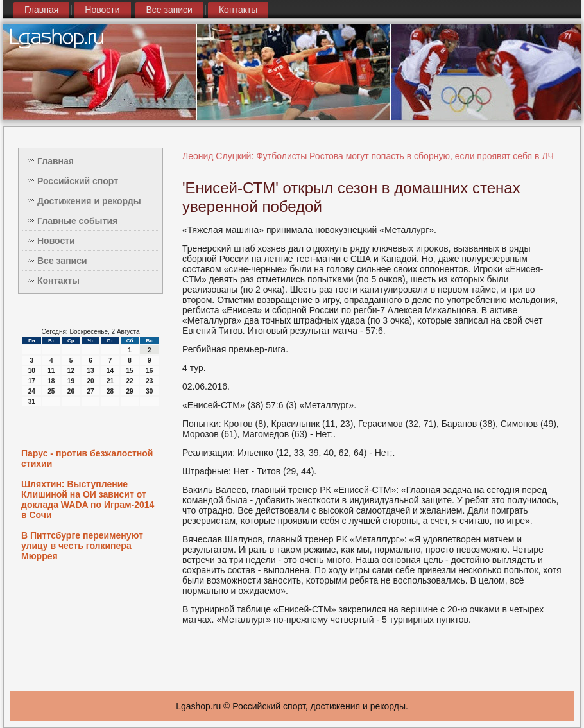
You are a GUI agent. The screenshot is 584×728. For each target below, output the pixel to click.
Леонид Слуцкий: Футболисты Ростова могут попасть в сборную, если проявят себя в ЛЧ (368, 156)
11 (51, 371)
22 (130, 381)
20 (90, 381)
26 (71, 391)
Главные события (77, 221)
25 (51, 391)
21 (110, 381)
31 (32, 402)
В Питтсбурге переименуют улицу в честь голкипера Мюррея (82, 546)
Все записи (169, 10)
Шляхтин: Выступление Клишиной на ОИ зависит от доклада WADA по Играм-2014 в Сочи (88, 499)
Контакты (238, 10)
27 (90, 391)
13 (90, 371)
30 (149, 391)
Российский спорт (78, 181)
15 (130, 371)
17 (32, 381)
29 (130, 391)
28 (110, 391)
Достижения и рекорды (89, 201)
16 (149, 371)
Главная (41, 10)
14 (110, 371)
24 (32, 391)
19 (71, 381)
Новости (102, 10)
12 (71, 371)
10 (32, 371)
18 (51, 381)
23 (149, 381)
